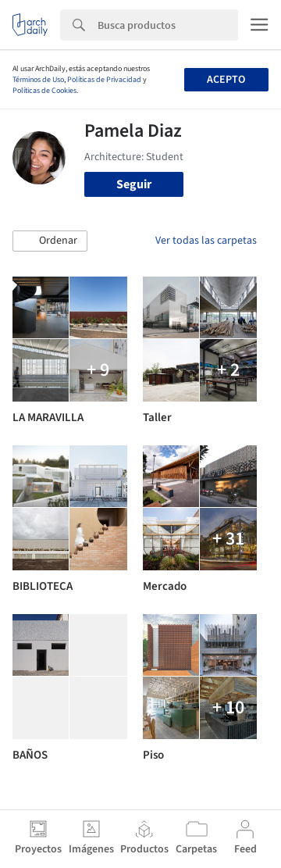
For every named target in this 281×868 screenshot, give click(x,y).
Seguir (134, 184)
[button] (50, 241)
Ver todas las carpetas (206, 241)
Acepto (226, 80)
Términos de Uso (38, 80)
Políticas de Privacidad (104, 80)
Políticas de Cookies (44, 91)
